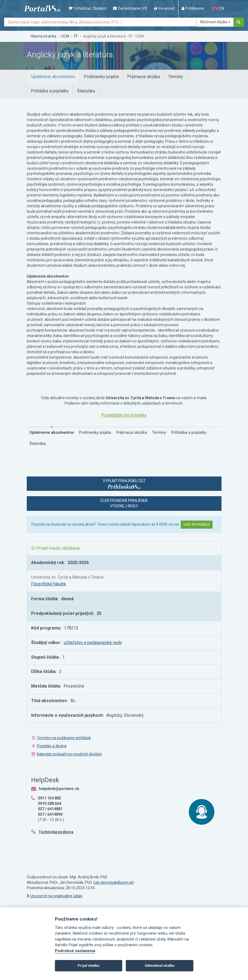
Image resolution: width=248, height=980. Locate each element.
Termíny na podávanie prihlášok (64, 738)
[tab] (53, 77)
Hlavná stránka (44, 36)
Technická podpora (56, 832)
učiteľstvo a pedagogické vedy (93, 643)
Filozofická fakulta (48, 584)
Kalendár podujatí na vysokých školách (69, 754)
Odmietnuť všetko (160, 966)
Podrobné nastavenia (75, 951)
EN (218, 8)
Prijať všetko (88, 966)
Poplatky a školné (52, 746)
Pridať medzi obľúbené (55, 548)
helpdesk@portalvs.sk (59, 789)
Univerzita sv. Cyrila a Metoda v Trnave (67, 577)
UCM (65, 36)
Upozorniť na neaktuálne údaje (55, 896)
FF (76, 36)
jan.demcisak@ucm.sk (114, 882)
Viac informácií (197, 525)
